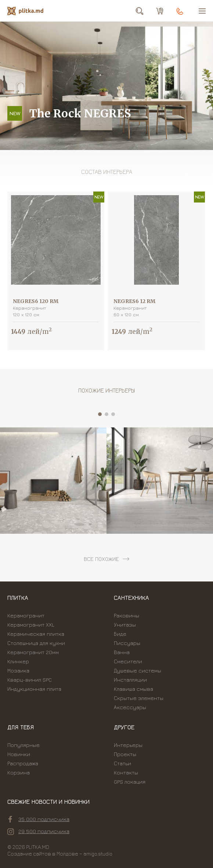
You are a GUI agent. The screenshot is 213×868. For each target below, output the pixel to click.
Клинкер (18, 661)
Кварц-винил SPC (30, 680)
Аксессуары (130, 707)
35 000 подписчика (39, 819)
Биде (120, 634)
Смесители (128, 661)
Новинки (19, 754)
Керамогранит (26, 615)
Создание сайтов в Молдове (43, 854)
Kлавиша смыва (133, 689)
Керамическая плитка (36, 634)
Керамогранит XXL (31, 625)
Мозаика (18, 670)
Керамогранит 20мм (33, 652)
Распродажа (23, 763)
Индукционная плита (34, 689)
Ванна (122, 652)
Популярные (24, 745)
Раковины (127, 615)
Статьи (122, 763)
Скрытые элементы (139, 698)
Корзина (19, 772)
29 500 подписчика (38, 831)
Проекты (125, 754)
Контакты (126, 772)
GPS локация (130, 782)
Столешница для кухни (36, 643)
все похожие (101, 559)
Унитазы (125, 625)
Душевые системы (138, 670)
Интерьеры (128, 745)
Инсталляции (130, 680)
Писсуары (127, 643)
